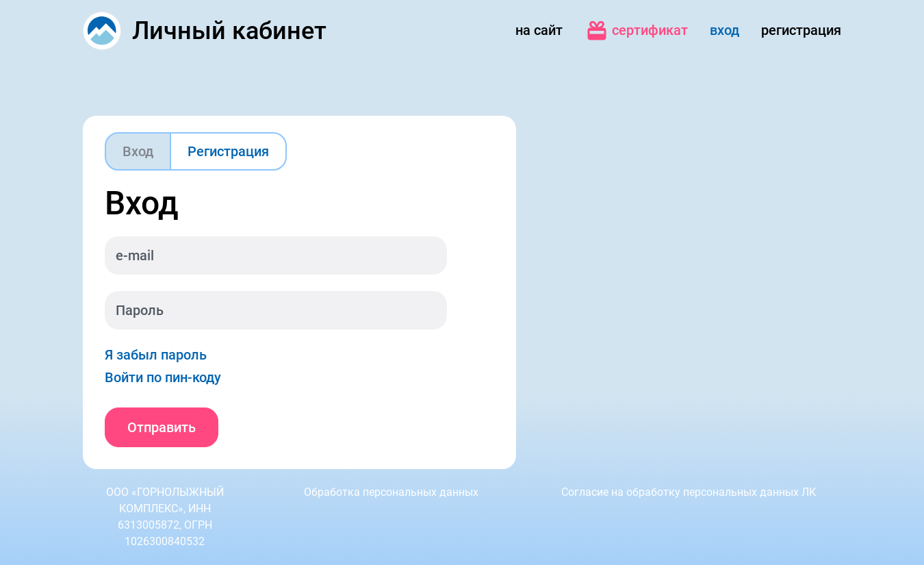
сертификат (636, 31)
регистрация (801, 30)
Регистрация (228, 151)
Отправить (162, 427)
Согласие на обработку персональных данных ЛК (689, 492)
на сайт (539, 30)
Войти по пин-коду (163, 377)
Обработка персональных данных (391, 492)
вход (724, 30)
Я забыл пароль (156, 355)
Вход (138, 151)
